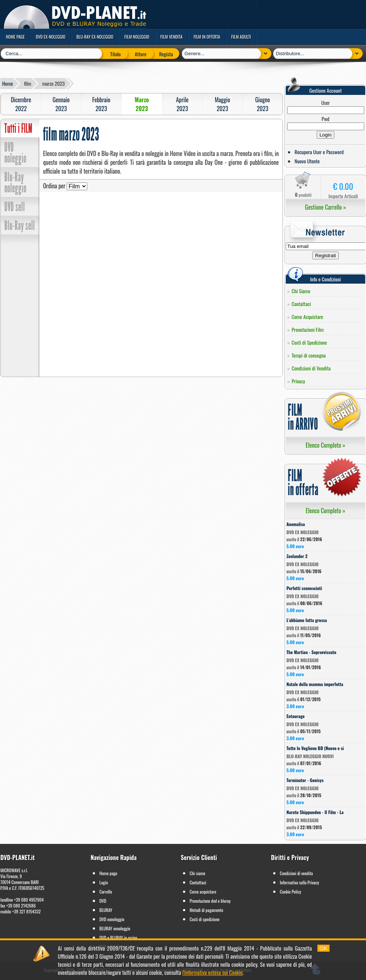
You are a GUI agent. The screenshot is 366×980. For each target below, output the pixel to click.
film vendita (172, 37)
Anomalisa (296, 524)
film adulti (241, 37)
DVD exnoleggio (112, 919)
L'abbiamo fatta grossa (307, 620)
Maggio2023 (222, 104)
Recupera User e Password (319, 152)
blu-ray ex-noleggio (95, 37)
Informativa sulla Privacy (299, 882)
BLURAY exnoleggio (115, 928)
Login (104, 882)
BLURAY (106, 910)
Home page (108, 873)
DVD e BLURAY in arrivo (118, 938)
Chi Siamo (301, 291)
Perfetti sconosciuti (304, 588)
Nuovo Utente (307, 161)
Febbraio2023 (101, 104)
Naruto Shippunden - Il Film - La (315, 812)
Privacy (298, 381)
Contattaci (301, 304)
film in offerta (207, 37)
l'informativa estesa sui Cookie (212, 972)
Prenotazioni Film (308, 329)
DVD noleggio (15, 153)
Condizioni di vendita (296, 873)
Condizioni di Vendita (311, 368)
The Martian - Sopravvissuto (311, 652)
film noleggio (137, 37)
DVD (103, 901)
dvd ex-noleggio (50, 37)
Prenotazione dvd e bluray (210, 901)
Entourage (295, 716)
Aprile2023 (182, 104)
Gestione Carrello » (325, 207)
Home (8, 83)
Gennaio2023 (61, 104)
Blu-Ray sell (20, 226)
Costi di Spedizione (309, 342)
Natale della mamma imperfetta (315, 684)
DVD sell (15, 207)
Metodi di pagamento (206, 910)
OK (324, 948)
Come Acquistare (307, 317)
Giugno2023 (263, 104)
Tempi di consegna (309, 355)
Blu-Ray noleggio (15, 182)
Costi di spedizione (205, 919)
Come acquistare (203, 892)
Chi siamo (197, 873)
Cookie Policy (291, 892)
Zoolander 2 (297, 556)
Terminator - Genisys (305, 780)
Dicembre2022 (21, 104)
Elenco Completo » (325, 445)
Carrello (106, 892)
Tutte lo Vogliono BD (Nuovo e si (315, 748)
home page (15, 37)
